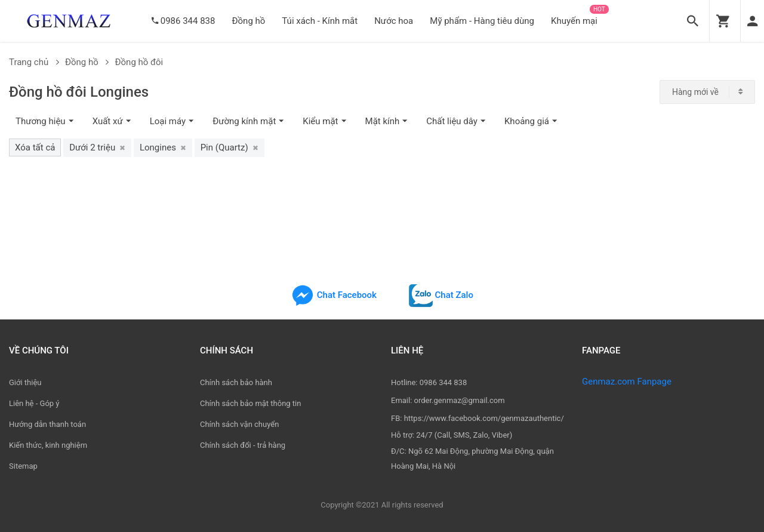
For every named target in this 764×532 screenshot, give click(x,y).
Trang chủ (34, 62)
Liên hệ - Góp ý (34, 403)
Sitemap (23, 466)
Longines (163, 147)
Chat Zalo (441, 295)
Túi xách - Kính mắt (320, 21)
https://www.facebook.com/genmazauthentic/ (484, 418)
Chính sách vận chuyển (239, 424)
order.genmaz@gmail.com (460, 400)
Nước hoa (394, 21)
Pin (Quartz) (229, 147)
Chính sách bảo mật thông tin (250, 403)
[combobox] (707, 92)
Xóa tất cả (35, 147)
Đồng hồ (248, 21)
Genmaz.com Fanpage (627, 382)
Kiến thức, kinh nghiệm (48, 445)
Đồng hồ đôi (139, 62)
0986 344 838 (188, 21)
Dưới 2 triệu (97, 147)
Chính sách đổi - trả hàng (243, 445)
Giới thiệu (25, 382)
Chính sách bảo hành (236, 382)
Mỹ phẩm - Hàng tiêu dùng (482, 21)
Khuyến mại (574, 21)
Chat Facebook (334, 295)
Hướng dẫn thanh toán (47, 424)
